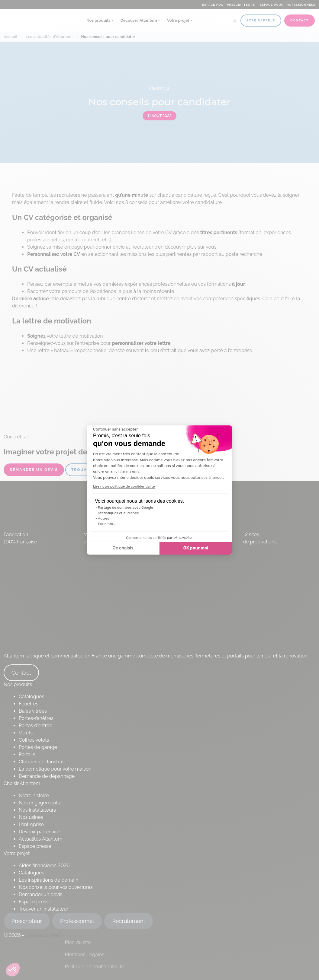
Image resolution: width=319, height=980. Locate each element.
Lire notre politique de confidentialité (124, 486)
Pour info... (107, 524)
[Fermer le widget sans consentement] (115, 429)
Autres (103, 518)
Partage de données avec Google (126, 507)
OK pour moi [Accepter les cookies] (196, 548)
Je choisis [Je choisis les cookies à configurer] (123, 548)
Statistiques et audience (118, 513)
